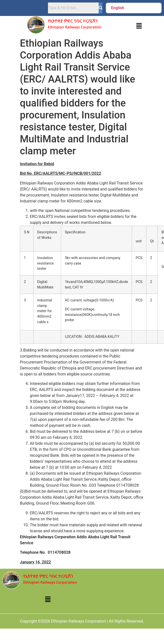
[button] (119, 8)
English (118, 8)
